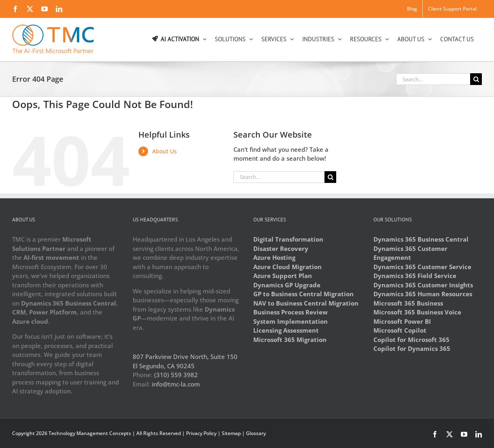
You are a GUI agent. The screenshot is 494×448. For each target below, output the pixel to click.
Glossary (256, 433)
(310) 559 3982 (176, 375)
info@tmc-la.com (176, 384)
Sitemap (231, 433)
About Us (164, 151)
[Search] (476, 79)
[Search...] (433, 79)
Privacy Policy (201, 433)
